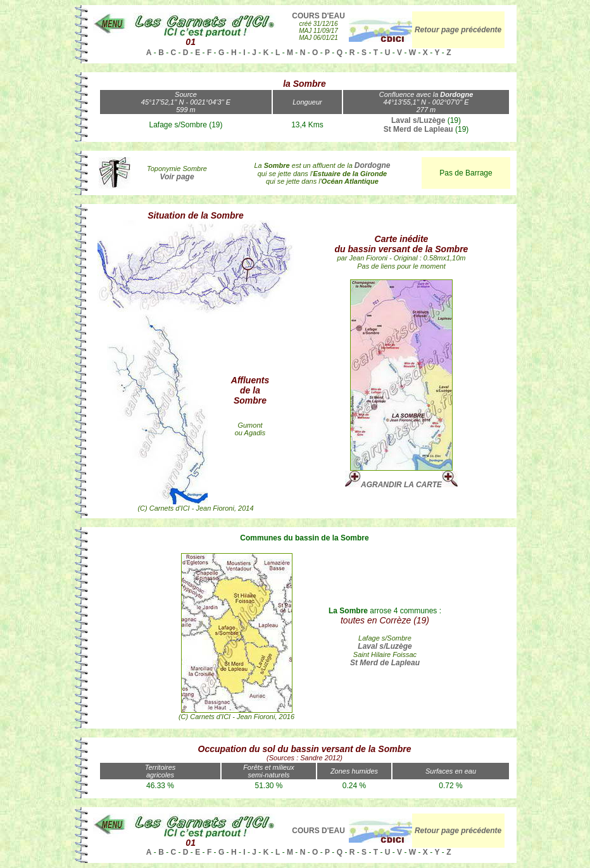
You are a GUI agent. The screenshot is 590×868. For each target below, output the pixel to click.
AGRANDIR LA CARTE (401, 485)
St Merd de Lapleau (418, 129)
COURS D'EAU (318, 16)
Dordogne (373, 165)
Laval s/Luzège (418, 120)
